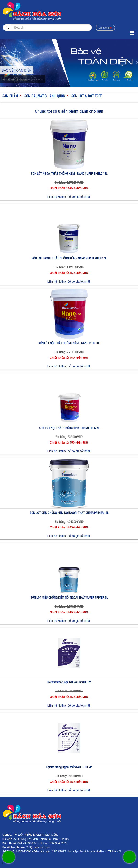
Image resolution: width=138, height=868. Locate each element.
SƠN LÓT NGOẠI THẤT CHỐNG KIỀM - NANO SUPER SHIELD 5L (69, 258)
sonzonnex (1, 864)
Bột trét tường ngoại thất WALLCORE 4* (69, 767)
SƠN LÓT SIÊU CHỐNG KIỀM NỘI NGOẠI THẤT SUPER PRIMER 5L (69, 597)
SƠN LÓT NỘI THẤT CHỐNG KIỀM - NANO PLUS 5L (69, 428)
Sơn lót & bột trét (86, 96)
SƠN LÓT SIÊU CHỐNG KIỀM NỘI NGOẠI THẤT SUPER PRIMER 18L (69, 513)
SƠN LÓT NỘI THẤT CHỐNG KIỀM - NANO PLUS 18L (69, 343)
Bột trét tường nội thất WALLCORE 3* (69, 682)
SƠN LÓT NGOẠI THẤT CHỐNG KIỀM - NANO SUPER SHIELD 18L (69, 173)
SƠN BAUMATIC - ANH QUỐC (45, 96)
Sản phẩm (10, 96)
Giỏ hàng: (105, 28)
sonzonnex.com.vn (4, 864)
